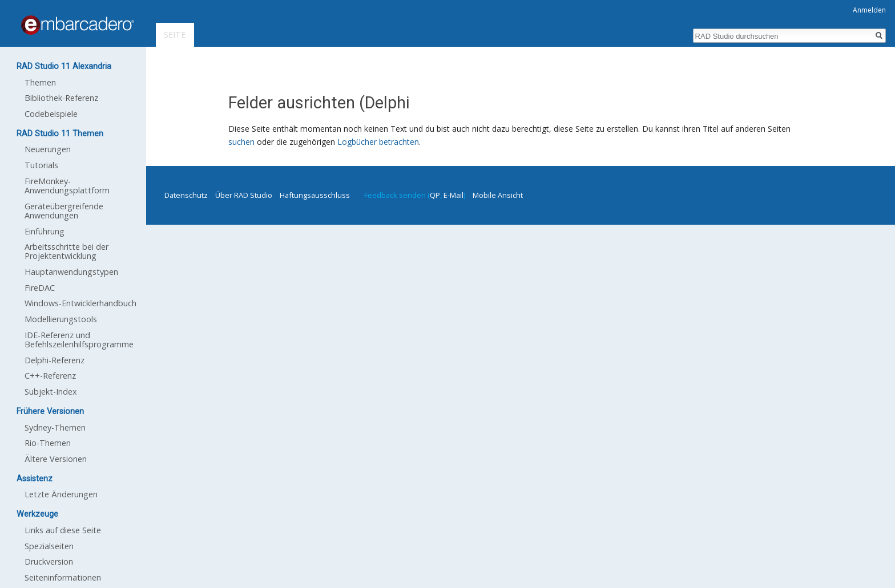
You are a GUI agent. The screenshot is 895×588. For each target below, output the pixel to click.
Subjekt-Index (51, 392)
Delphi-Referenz (55, 360)
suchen (241, 142)
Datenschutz (186, 195)
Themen (40, 82)
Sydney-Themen (55, 427)
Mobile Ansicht (498, 195)
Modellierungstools (61, 319)
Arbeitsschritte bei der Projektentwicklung (66, 251)
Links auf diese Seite (63, 530)
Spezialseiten (49, 546)
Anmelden (869, 10)
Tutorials (41, 165)
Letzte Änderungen (61, 494)
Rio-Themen (48, 443)
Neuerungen (48, 149)
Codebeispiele (51, 114)
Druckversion (49, 561)
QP (435, 195)
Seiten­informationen (63, 577)
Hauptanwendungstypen (71, 272)
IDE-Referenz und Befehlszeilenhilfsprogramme (79, 340)
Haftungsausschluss (315, 195)
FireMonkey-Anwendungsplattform (67, 186)
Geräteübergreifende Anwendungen (64, 211)
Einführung (45, 231)
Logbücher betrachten (378, 142)
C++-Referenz (50, 376)
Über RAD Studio (244, 195)
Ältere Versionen (56, 459)
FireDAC (40, 288)
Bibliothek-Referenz (61, 98)
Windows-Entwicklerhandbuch (80, 303)
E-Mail (453, 195)
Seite (175, 35)
